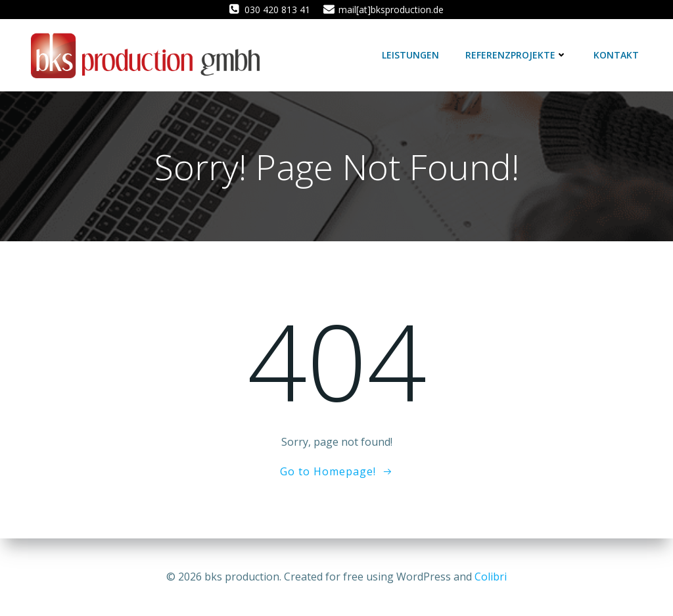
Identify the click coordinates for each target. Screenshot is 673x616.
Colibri (491, 577)
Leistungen (410, 55)
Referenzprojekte (516, 55)
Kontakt (616, 55)
